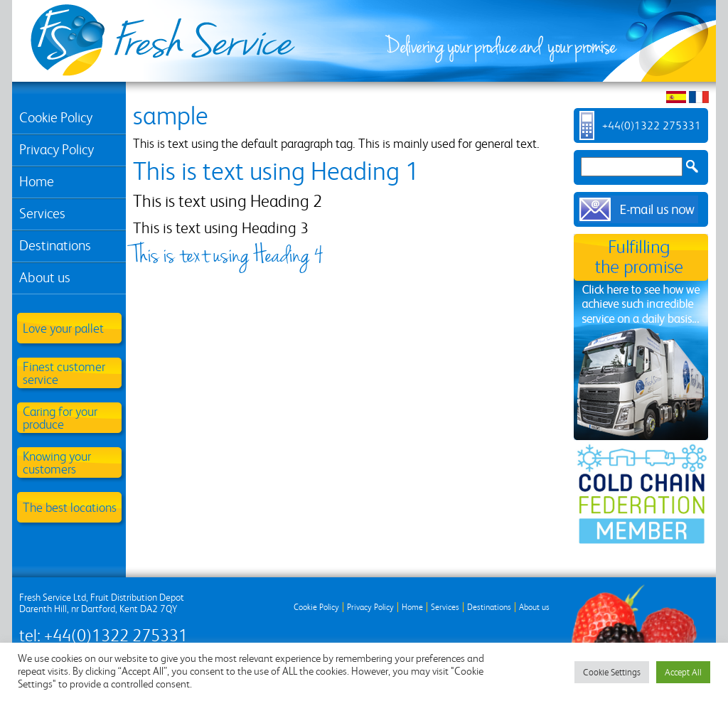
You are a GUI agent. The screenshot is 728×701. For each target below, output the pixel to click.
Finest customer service (64, 373)
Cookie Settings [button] (612, 672)
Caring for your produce (60, 418)
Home (37, 182)
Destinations (55, 246)
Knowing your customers (57, 462)
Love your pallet (63, 328)
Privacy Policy (57, 150)
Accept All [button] (683, 672)
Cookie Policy (56, 118)
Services (42, 214)
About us (45, 278)
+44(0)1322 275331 (652, 125)
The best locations (70, 507)
